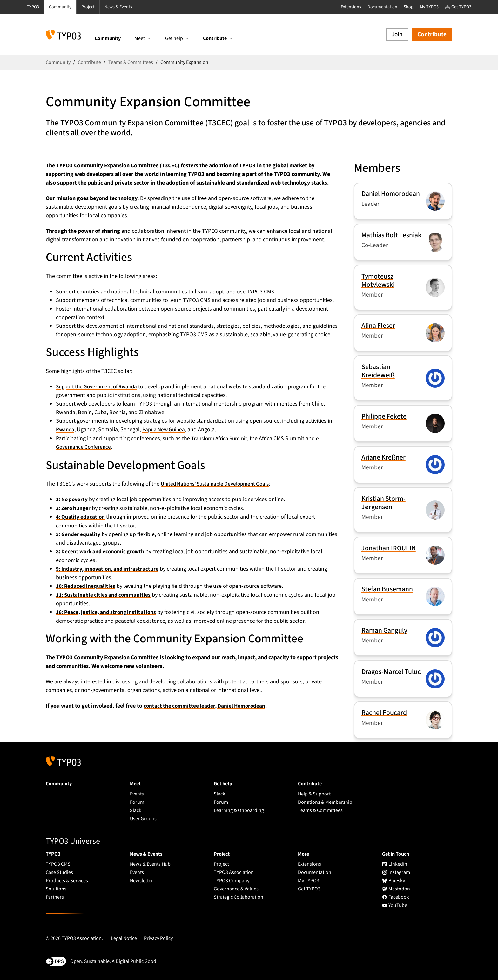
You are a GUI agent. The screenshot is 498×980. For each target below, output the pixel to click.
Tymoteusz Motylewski (378, 281)
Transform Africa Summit (221, 438)
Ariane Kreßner (384, 457)
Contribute (432, 34)
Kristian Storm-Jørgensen (384, 503)
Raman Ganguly (384, 631)
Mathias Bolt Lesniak (391, 235)
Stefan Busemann (387, 589)
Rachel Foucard (384, 713)
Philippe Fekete (384, 416)
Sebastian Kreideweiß (378, 371)
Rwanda (66, 430)
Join (397, 34)
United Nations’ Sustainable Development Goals (219, 483)
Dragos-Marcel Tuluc (391, 672)
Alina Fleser (378, 326)
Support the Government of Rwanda (99, 387)
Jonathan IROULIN (389, 548)
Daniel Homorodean (391, 194)
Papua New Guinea (166, 430)
